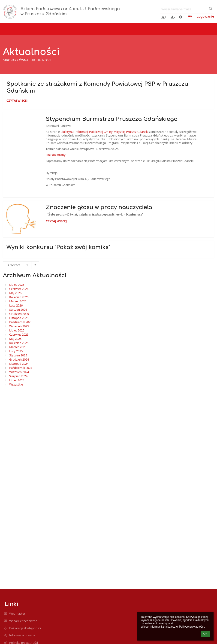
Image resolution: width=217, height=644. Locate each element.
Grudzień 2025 (19, 314)
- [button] (173, 17)
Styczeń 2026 (18, 310)
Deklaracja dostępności (25, 628)
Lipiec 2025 (17, 330)
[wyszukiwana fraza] (187, 9)
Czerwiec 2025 (19, 334)
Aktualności (41, 60)
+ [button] (164, 17)
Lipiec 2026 (17, 285)
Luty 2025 (16, 351)
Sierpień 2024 (18, 376)
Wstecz (13, 265)
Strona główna (16, 60)
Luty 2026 (16, 305)
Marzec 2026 (18, 301)
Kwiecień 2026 (19, 297)
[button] (190, 16)
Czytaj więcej (17, 101)
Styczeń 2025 (18, 355)
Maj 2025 (15, 339)
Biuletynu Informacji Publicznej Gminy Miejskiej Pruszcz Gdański (104, 132)
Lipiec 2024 (17, 380)
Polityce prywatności (191, 627)
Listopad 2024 (19, 364)
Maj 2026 (15, 293)
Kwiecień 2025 (19, 343)
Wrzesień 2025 (19, 326)
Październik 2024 (21, 368)
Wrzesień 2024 (19, 372)
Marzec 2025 (18, 347)
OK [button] (205, 634)
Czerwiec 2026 (19, 289)
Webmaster (17, 614)
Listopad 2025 (19, 318)
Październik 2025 (21, 322)
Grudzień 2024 (19, 359)
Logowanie (205, 16)
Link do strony (56, 155)
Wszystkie (16, 384)
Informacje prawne (22, 635)
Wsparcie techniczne (23, 621)
